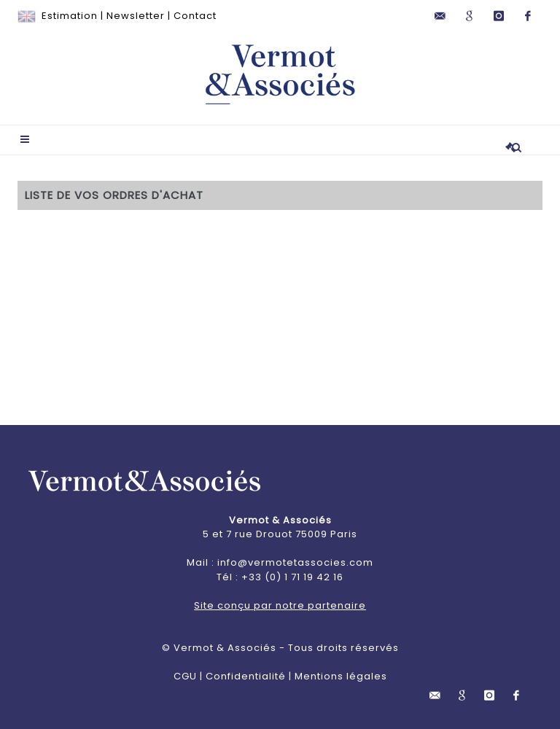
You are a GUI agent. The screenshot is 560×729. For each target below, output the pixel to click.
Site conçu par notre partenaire (280, 605)
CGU (185, 676)
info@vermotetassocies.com (295, 562)
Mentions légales (341, 676)
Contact (195, 16)
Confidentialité (246, 676)
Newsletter (136, 16)
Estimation (70, 16)
